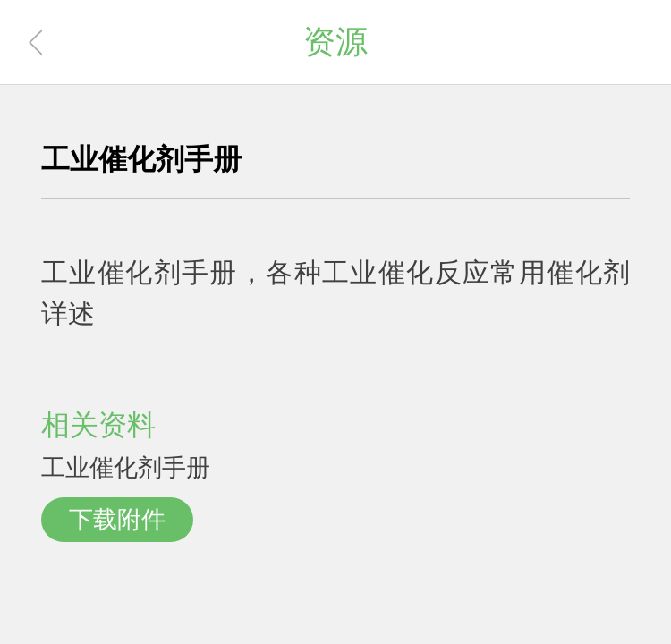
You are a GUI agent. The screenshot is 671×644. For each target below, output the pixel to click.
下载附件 (117, 520)
